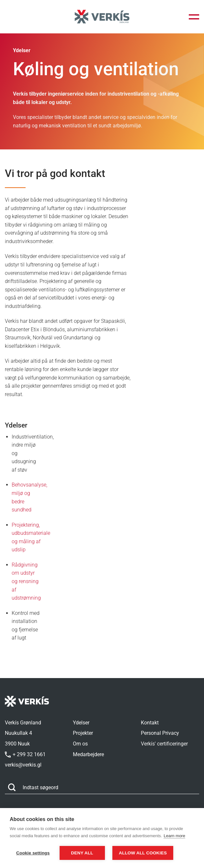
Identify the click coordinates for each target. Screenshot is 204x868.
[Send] (12, 787)
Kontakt (150, 723)
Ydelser (81, 723)
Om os (80, 744)
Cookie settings (33, 853)
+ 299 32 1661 (25, 754)
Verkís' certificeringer (164, 744)
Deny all (82, 853)
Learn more (174, 836)
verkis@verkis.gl (23, 765)
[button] (194, 17)
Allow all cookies (143, 853)
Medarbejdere (88, 754)
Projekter (83, 733)
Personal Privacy (160, 733)
